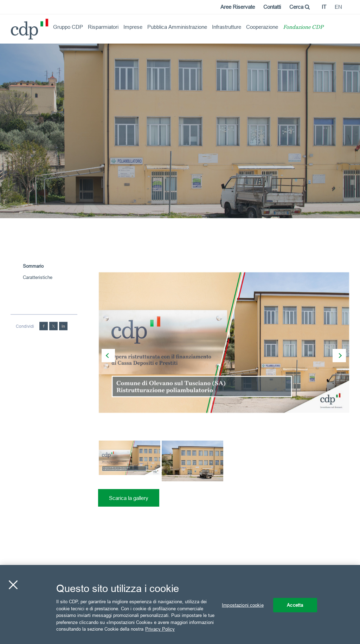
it (324, 7)
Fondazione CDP (303, 28)
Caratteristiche (38, 277)
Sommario (33, 266)
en (338, 7)
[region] (180, 604)
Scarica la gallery (129, 498)
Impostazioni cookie (243, 605)
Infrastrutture (227, 27)
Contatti (272, 7)
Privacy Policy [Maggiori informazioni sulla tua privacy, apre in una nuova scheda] (160, 629)
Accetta (295, 605)
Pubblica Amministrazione (177, 27)
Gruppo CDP (68, 27)
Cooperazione (262, 27)
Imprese (133, 27)
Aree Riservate (238, 7)
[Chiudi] (13, 585)
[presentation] (108, 356)
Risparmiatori (103, 27)
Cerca (300, 7)
